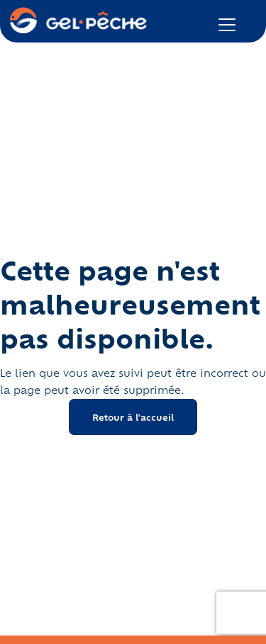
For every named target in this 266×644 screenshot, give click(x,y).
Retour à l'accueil (133, 417)
